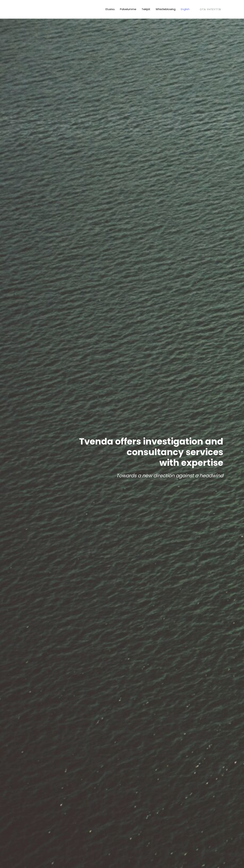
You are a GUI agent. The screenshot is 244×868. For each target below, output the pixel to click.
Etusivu (110, 9)
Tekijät (146, 9)
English (185, 9)
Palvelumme (128, 9)
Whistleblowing (166, 9)
